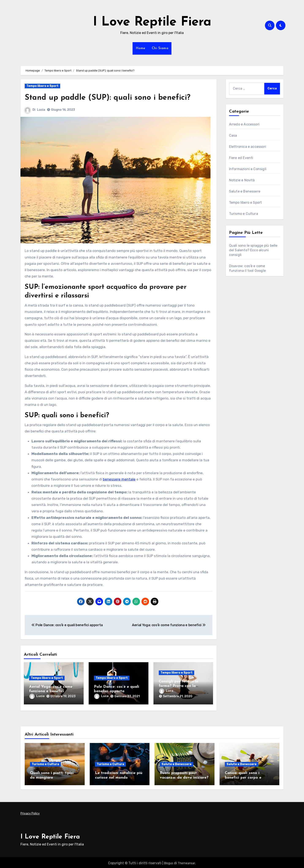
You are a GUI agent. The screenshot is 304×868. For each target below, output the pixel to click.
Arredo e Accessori (244, 124)
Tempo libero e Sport (42, 86)
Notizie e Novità (242, 180)
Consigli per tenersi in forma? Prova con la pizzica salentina (178, 686)
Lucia (41, 110)
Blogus (169, 862)
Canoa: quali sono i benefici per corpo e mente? (243, 776)
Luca (101, 696)
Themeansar (186, 862)
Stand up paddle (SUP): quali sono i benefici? (111, 98)
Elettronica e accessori (248, 147)
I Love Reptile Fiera (152, 22)
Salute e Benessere (245, 191)
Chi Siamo (160, 48)
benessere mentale (119, 479)
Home (141, 48)
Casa (233, 135)
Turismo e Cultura (244, 214)
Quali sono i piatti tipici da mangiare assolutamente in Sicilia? (52, 776)
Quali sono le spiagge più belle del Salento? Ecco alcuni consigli (253, 250)
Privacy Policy (30, 812)
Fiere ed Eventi (241, 158)
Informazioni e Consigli (248, 169)
